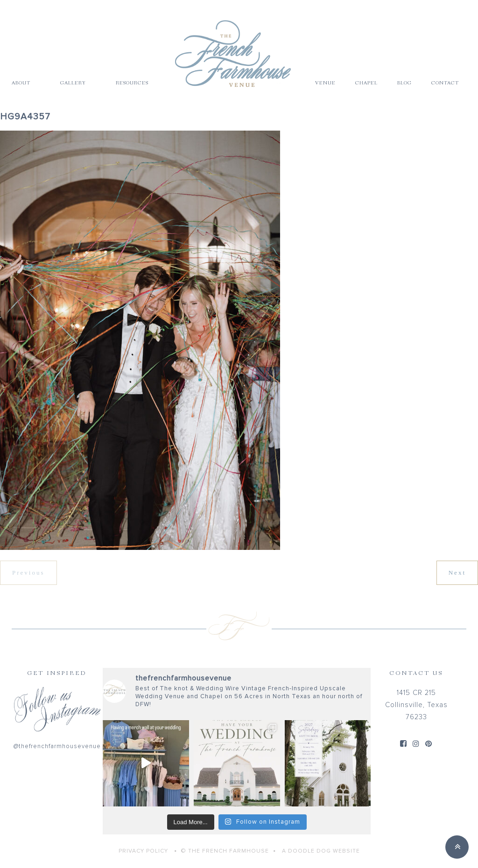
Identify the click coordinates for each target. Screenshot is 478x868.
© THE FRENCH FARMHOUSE (225, 851)
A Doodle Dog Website (321, 851)
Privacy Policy (143, 851)
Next (457, 573)
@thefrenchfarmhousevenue (57, 746)
